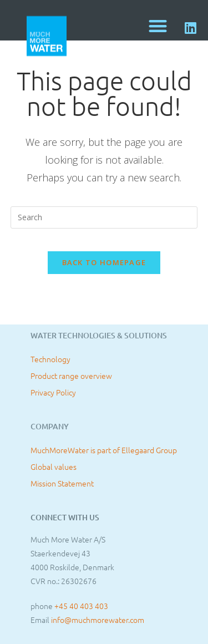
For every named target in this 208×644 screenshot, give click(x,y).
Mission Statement (62, 483)
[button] (158, 26)
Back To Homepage (104, 262)
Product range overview (71, 376)
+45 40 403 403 (81, 606)
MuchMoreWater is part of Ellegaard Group (104, 450)
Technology (50, 359)
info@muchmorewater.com (98, 620)
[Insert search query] (104, 217)
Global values (54, 466)
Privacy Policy (53, 392)
